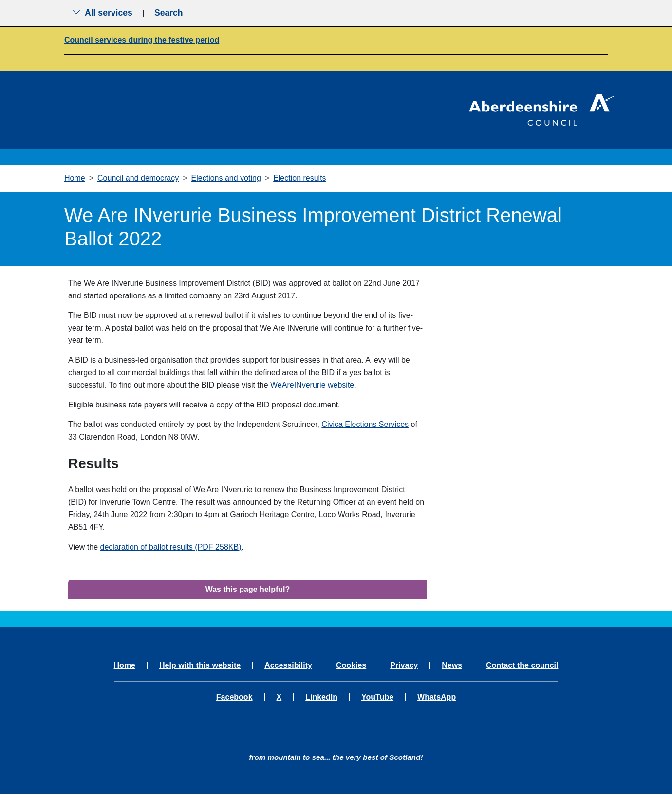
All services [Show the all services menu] (102, 13)
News (452, 665)
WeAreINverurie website (312, 385)
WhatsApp (437, 697)
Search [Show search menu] (169, 13)
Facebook (234, 697)
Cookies (351, 665)
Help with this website (200, 665)
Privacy (404, 665)
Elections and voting (226, 178)
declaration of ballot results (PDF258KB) (171, 547)
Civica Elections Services (365, 424)
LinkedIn (321, 697)
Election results (300, 178)
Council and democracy (138, 178)
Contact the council (522, 665)
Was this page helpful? (248, 589)
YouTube (377, 697)
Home (75, 178)
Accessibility (288, 665)
